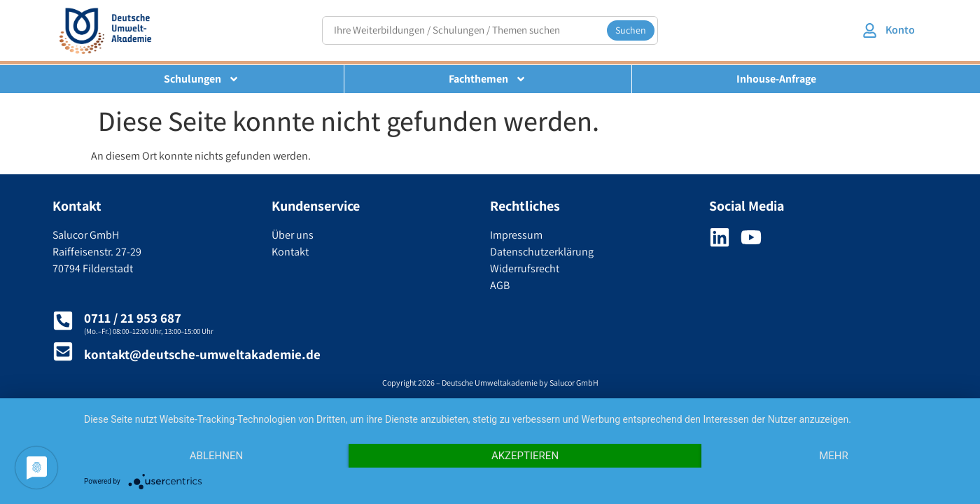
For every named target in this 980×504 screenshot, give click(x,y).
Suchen (631, 30)
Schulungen (202, 79)
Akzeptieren (525, 456)
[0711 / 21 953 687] (63, 321)
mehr (834, 456)
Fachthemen (488, 79)
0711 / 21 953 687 (133, 318)
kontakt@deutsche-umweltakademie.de (202, 354)
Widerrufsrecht (525, 268)
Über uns (293, 235)
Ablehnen (216, 456)
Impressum (516, 235)
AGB (500, 285)
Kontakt (290, 252)
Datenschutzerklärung (542, 252)
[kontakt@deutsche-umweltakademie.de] (63, 351)
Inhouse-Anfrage (776, 79)
